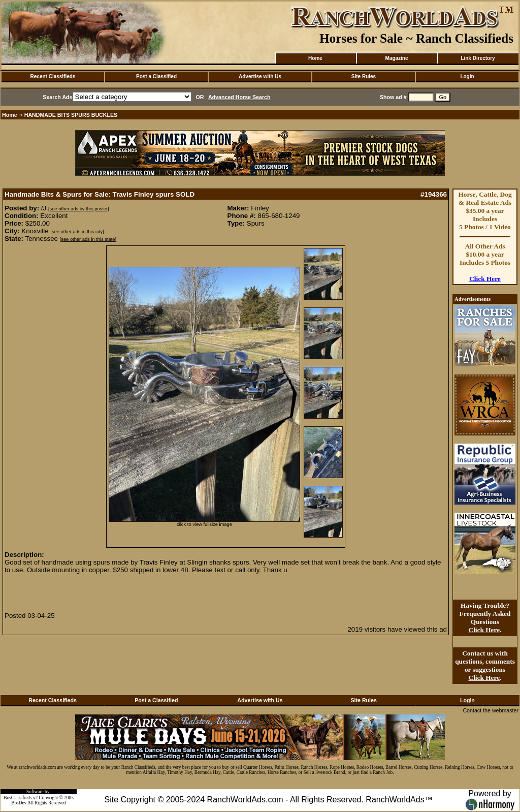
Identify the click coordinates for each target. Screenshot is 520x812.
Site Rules (364, 76)
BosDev (19, 803)
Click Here (485, 279)
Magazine (396, 58)
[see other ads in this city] (77, 232)
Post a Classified (156, 76)
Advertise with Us (260, 76)
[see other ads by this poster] (79, 209)
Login (467, 76)
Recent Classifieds (53, 76)
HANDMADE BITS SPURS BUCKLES (71, 115)
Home (315, 58)
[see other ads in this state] (88, 239)
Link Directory (478, 58)
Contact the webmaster (491, 710)
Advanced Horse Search (239, 97)
